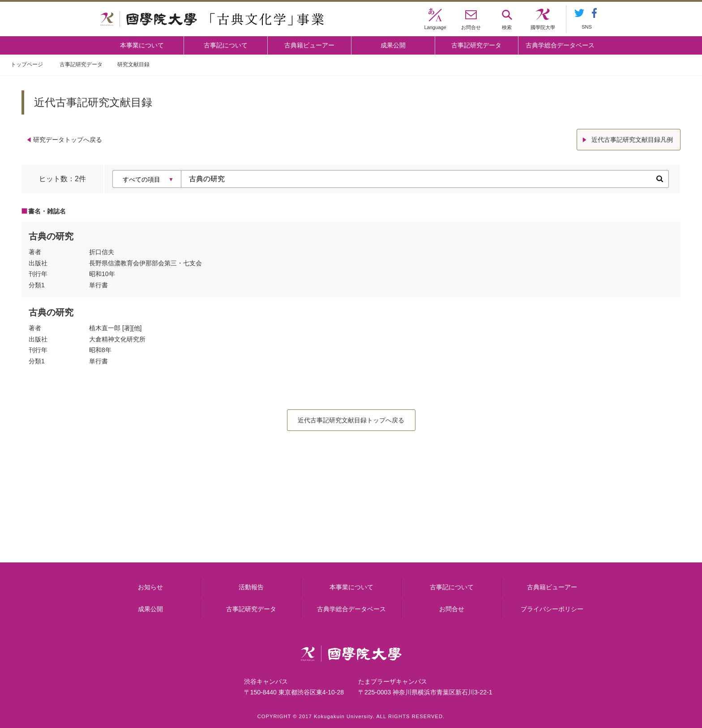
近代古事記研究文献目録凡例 (632, 140)
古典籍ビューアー (309, 45)
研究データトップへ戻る (68, 140)
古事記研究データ (476, 45)
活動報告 (251, 587)
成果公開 (393, 45)
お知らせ (150, 587)
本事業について (142, 45)
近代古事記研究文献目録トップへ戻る (351, 420)
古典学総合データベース (560, 45)
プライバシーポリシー (552, 609)
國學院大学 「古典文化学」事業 (212, 19)
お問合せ (452, 609)
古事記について (226, 45)
